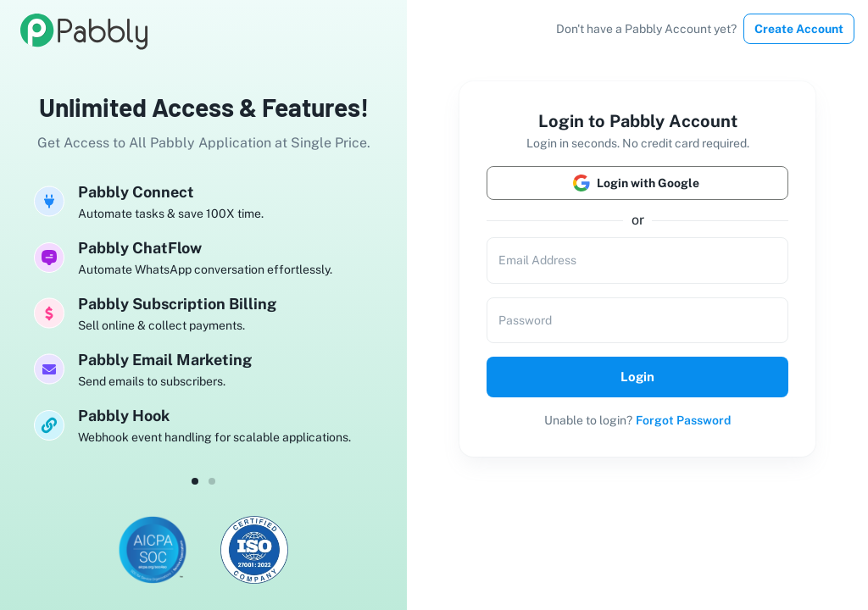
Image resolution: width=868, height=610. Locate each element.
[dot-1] (212, 481)
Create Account (799, 29)
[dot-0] (195, 481)
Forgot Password (683, 420)
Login (637, 377)
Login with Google (637, 183)
